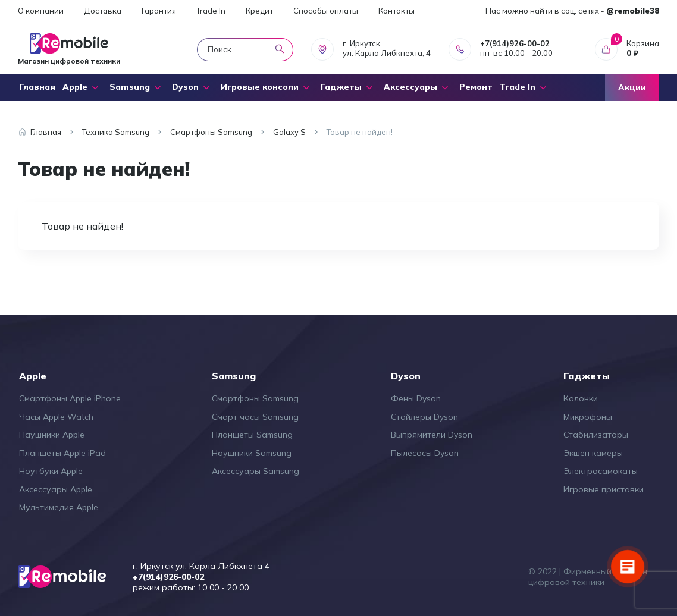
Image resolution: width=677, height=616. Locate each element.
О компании (41, 11)
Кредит (259, 11)
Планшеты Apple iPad (62, 453)
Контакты (397, 11)
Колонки (581, 398)
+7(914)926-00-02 (515, 43)
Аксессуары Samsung (256, 471)
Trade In (211, 11)
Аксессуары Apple (56, 489)
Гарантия (159, 11)
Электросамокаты (601, 471)
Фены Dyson (416, 398)
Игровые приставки (604, 489)
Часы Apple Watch (56, 417)
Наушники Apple (52, 435)
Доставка (103, 11)
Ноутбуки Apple (51, 471)
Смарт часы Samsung (255, 417)
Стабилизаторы (596, 435)
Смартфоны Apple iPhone (70, 398)
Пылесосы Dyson (425, 453)
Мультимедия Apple (59, 507)
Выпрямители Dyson (432, 435)
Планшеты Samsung (252, 435)
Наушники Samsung (252, 453)
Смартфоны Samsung (255, 398)
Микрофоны (588, 417)
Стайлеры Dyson (424, 417)
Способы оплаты (326, 11)
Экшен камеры (593, 453)
